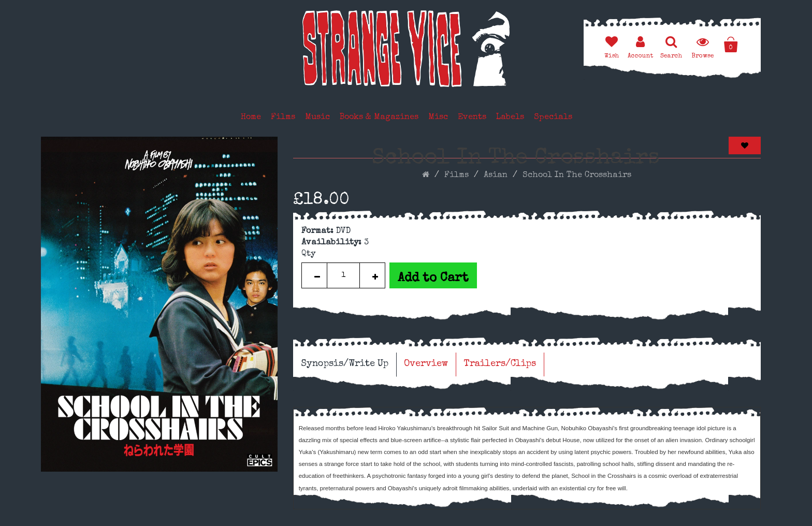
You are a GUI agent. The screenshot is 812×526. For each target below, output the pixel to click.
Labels (510, 118)
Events (472, 118)
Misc (438, 118)
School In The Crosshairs (577, 176)
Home (251, 118)
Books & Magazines (379, 118)
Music (317, 118)
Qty (308, 254)
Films (283, 118)
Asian (496, 176)
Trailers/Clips (500, 364)
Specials (553, 118)
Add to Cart (433, 279)
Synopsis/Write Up (345, 364)
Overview (426, 364)
